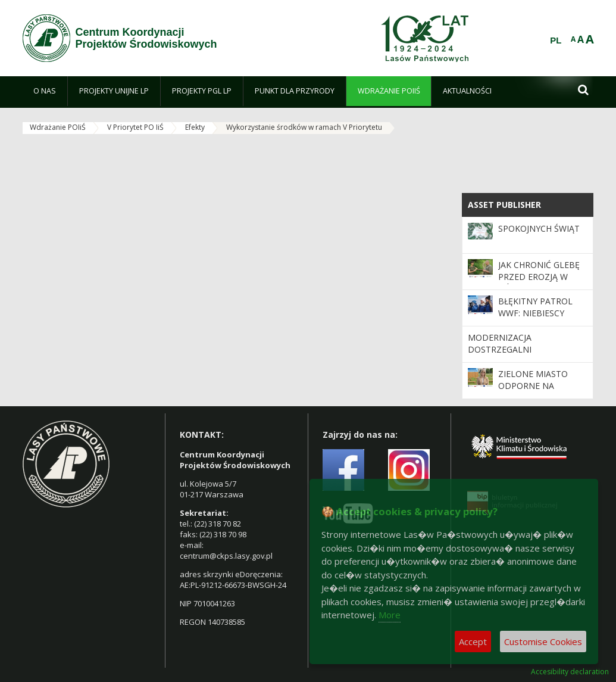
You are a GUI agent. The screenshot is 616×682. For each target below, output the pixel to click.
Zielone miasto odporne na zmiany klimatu (534, 386)
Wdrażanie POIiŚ (58, 127)
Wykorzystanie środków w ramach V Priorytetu (304, 127)
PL (556, 41)
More (390, 615)
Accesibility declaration (570, 672)
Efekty (195, 127)
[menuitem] (45, 91)
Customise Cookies (543, 641)
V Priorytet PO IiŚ (135, 127)
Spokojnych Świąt (539, 228)
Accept (473, 641)
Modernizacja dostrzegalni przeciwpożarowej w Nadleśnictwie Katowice (524, 356)
